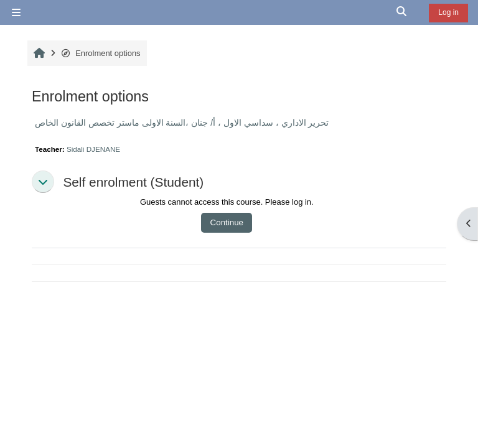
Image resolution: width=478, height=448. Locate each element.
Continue (227, 222)
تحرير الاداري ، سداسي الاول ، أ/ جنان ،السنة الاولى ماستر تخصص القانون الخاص (182, 123)
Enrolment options (101, 53)
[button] (402, 12)
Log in (448, 12)
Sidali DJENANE (93, 149)
